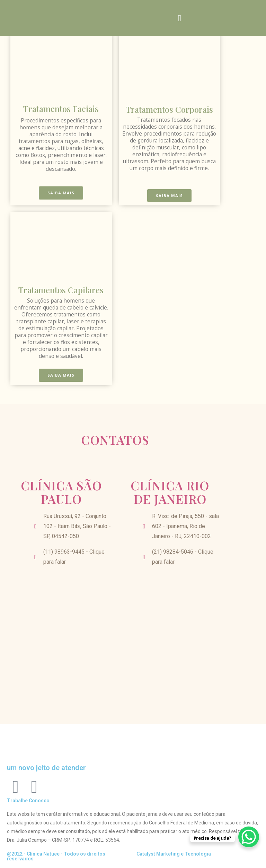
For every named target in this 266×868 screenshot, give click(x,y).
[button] (180, 18)
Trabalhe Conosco (28, 801)
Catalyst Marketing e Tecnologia (174, 854)
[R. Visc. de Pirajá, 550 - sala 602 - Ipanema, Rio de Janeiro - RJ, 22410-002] (170, 637)
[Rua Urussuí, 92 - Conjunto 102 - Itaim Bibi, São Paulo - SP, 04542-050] (61, 637)
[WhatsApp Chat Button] (249, 837)
